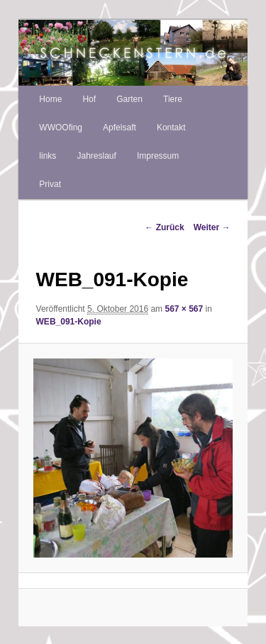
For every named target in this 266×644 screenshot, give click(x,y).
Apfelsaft (120, 128)
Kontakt (171, 128)
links (48, 156)
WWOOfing (61, 128)
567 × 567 (184, 309)
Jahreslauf (96, 156)
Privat (50, 184)
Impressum (158, 156)
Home (50, 99)
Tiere (173, 99)
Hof (89, 99)
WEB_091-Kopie (69, 322)
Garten (129, 99)
